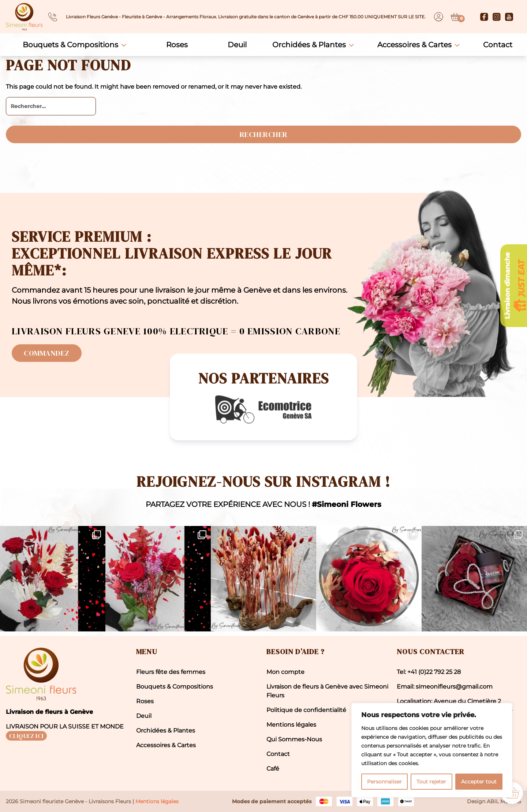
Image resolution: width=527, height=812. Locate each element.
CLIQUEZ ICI (26, 736)
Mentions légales (291, 725)
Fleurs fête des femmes (171, 672)
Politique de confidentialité (306, 710)
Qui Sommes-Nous (294, 739)
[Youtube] (509, 17)
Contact (498, 45)
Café (273, 769)
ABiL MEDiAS (504, 801)
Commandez (47, 353)
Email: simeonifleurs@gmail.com (445, 687)
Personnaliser (384, 782)
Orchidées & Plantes (309, 45)
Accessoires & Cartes (414, 45)
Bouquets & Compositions (70, 45)
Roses (177, 45)
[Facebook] (484, 17)
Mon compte (285, 672)
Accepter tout (479, 782)
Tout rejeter (431, 782)
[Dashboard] (439, 17)
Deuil (237, 45)
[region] (432, 750)
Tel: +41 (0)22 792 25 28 (429, 672)
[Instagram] (497, 17)
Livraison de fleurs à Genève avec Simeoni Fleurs (327, 691)
